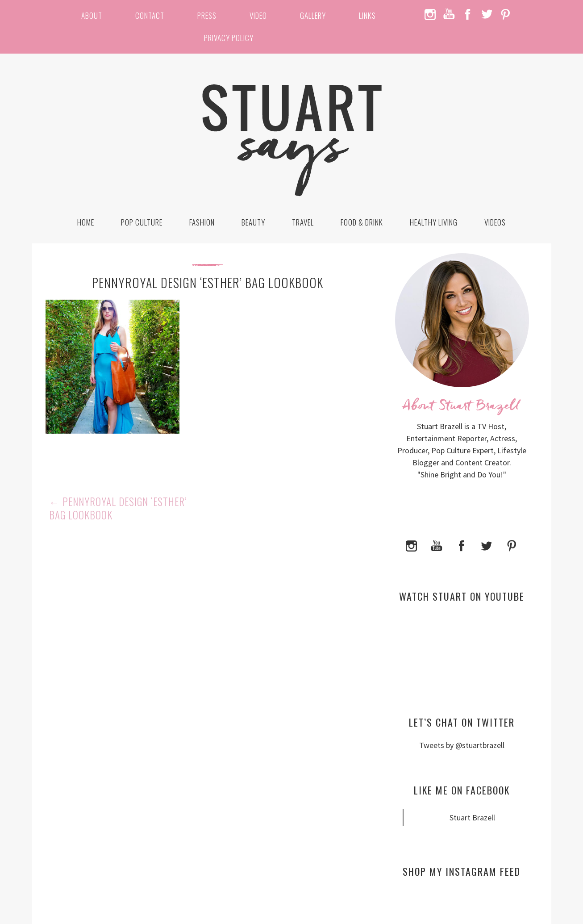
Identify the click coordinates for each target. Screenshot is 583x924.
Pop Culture (142, 222)
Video (258, 15)
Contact (150, 15)
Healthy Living (434, 222)
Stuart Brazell (472, 817)
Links (367, 15)
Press (207, 15)
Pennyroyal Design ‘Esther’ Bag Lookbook (118, 508)
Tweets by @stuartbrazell (462, 745)
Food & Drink (362, 222)
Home (86, 222)
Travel (303, 222)
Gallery (313, 15)
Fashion (202, 222)
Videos (495, 222)
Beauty (253, 222)
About (92, 15)
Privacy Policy (229, 38)
